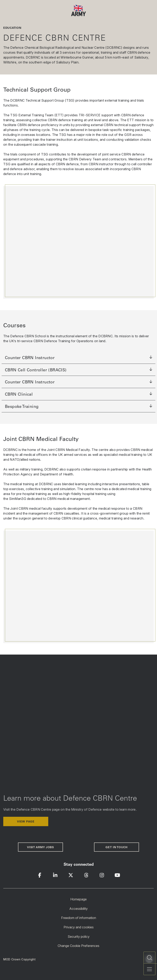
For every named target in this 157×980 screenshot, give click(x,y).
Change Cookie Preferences (78, 946)
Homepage (78, 899)
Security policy (79, 936)
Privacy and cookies (79, 927)
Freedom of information (79, 918)
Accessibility (78, 908)
